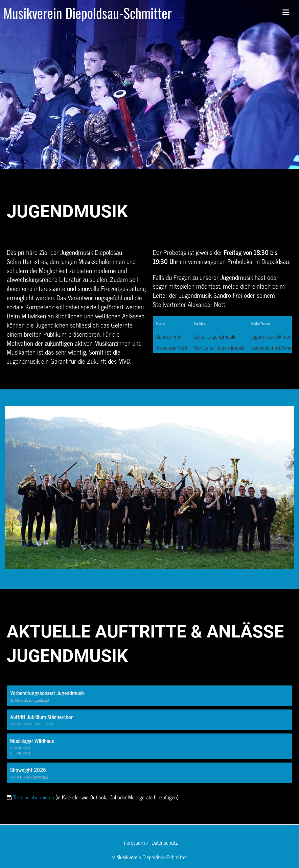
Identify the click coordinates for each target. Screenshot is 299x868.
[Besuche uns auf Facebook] (9, 839)
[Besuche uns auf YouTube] (20, 839)
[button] (149, 696)
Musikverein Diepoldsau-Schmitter (88, 13)
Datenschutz (165, 842)
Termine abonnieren (33, 797)
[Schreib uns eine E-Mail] (42, 839)
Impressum (133, 842)
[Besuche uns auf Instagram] (31, 839)
